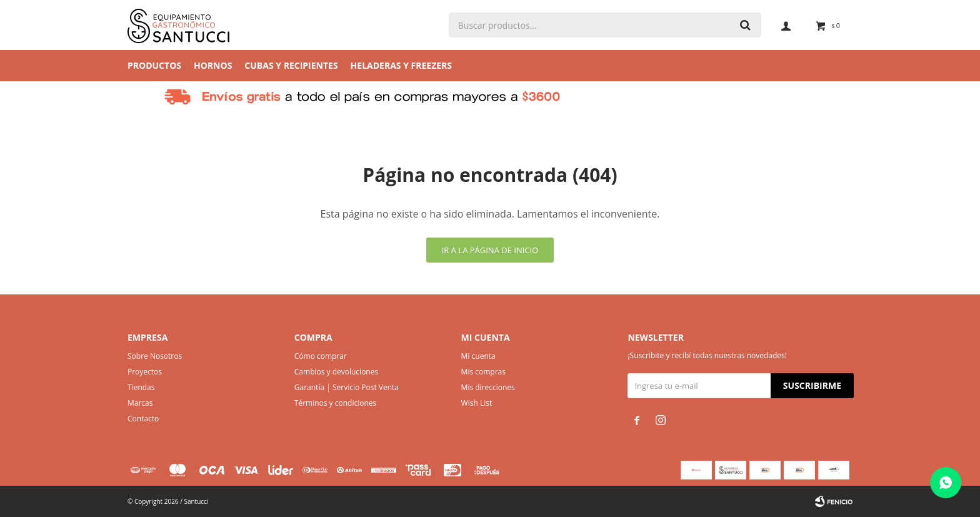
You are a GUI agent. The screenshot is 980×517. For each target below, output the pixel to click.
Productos (154, 65)
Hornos (213, 65)
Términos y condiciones (335, 403)
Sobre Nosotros (155, 356)
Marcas (140, 403)
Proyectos (145, 372)
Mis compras (483, 372)
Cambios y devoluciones (336, 372)
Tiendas (141, 387)
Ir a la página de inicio (490, 250)
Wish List (477, 403)
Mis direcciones (488, 387)
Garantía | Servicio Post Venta (347, 387)
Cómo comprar (321, 356)
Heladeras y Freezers (401, 65)
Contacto (143, 419)
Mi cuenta (478, 356)
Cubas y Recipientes (291, 65)
